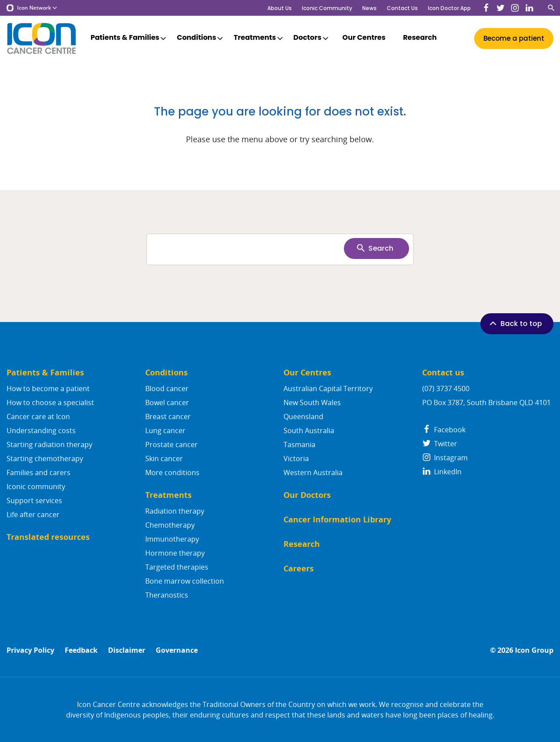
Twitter (440, 444)
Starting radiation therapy (49, 444)
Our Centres (364, 38)
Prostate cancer (171, 444)
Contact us (443, 373)
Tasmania (299, 444)
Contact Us (402, 8)
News (369, 8)
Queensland (303, 416)
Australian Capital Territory (328, 388)
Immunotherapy (172, 539)
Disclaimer (127, 650)
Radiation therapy (175, 511)
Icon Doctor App (449, 8)
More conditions (172, 472)
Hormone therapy (175, 553)
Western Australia (313, 472)
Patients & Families (129, 38)
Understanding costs (41, 430)
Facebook (444, 430)
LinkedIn (442, 472)
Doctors (312, 38)
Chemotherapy (170, 525)
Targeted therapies (177, 567)
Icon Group (534, 650)
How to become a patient (48, 388)
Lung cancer (165, 430)
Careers (299, 569)
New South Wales (312, 402)
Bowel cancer (167, 402)
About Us (280, 8)
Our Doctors (307, 495)
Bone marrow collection (185, 581)
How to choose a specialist (50, 402)
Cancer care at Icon (38, 416)
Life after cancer (33, 514)
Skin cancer (164, 458)
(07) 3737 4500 (446, 388)
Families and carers (38, 472)
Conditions (201, 38)
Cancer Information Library (337, 520)
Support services (34, 500)
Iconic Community (327, 8)
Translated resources (48, 537)
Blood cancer (167, 388)
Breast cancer (168, 416)
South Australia (309, 430)
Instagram (445, 458)
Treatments (259, 38)
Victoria (296, 458)
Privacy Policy (30, 650)
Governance (177, 650)
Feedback (81, 650)
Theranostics (167, 595)
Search (374, 248)
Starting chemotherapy (45, 458)
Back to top (515, 323)
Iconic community (36, 486)
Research (420, 38)
